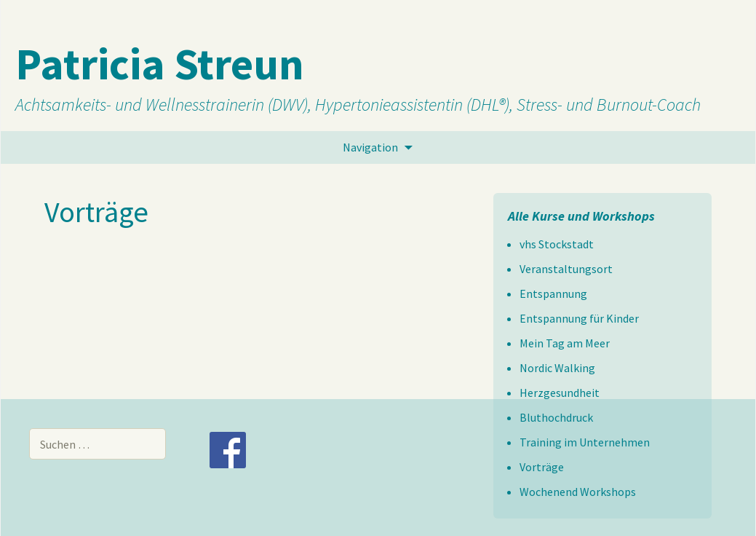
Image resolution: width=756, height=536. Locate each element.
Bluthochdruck (556, 417)
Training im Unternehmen (585, 442)
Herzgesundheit (560, 393)
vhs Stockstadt (557, 244)
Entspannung (553, 293)
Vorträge (542, 467)
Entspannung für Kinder (579, 318)
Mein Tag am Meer (565, 343)
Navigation (370, 147)
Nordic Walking (557, 368)
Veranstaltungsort (566, 269)
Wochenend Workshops (578, 492)
